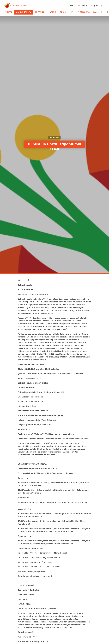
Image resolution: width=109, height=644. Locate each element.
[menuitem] (74, 6)
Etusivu (8, 12)
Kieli (72, 12)
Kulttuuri (40, 12)
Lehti (85, 6)
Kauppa (94, 6)
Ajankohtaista (23, 12)
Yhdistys (74, 6)
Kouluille (98, 12)
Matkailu (52, 12)
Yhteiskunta (84, 12)
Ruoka (63, 12)
